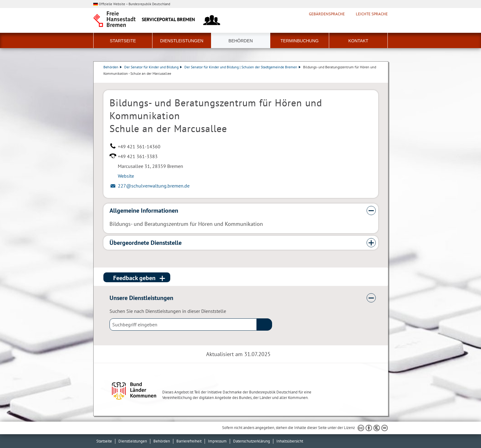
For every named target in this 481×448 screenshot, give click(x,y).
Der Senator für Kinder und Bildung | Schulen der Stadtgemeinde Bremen (242, 67)
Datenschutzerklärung (252, 441)
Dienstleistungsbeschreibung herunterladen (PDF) (377, 80)
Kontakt (358, 41)
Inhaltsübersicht (290, 441)
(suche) (264, 325)
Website (126, 176)
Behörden (241, 41)
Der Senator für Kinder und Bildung (153, 67)
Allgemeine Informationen (144, 211)
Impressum (217, 441)
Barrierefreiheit (189, 441)
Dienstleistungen (182, 41)
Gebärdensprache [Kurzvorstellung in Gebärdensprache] (327, 14)
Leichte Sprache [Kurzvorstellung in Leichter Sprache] (372, 14)
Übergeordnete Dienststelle (146, 243)
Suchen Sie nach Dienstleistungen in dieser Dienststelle (168, 311)
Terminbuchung (299, 41)
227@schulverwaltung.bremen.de (154, 186)
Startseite (123, 41)
